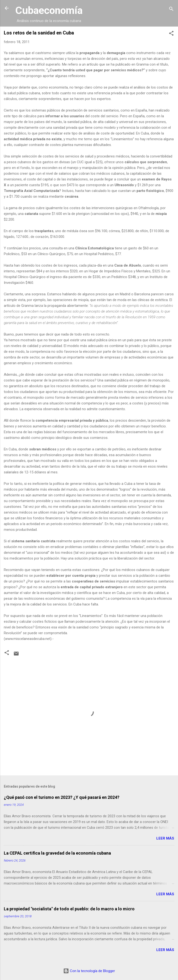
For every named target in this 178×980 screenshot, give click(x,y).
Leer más (165, 838)
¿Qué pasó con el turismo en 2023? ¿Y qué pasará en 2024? (62, 797)
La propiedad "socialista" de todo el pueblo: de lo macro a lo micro (69, 909)
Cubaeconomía (49, 10)
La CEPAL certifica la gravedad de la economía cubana (57, 853)
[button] (171, 34)
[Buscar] (171, 10)
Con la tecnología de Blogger (89, 971)
